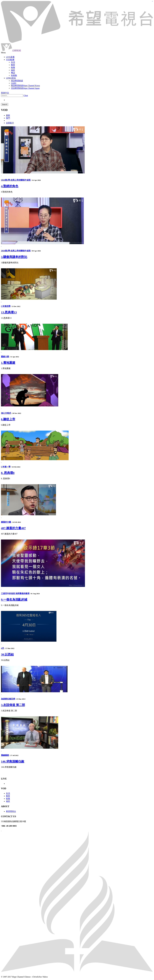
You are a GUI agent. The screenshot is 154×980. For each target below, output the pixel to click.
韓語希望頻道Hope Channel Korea (25, 86)
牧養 (8, 799)
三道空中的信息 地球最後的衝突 (15, 593)
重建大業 (5, 357)
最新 (8, 115)
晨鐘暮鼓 (5, 755)
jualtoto (153, 1)
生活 (8, 793)
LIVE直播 (10, 57)
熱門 (8, 118)
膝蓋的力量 (6, 522)
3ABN (14, 83)
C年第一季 (6, 467)
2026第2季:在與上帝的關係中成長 (16, 180)
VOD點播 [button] (10, 60)
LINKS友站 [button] (11, 78)
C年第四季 (6, 306)
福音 (8, 801)
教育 (8, 796)
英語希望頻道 (17, 81)
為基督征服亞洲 (8, 699)
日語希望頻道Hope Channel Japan (25, 88)
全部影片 (10, 123)
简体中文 (5, 93)
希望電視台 (11, 811)
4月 (2, 648)
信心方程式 (6, 413)
